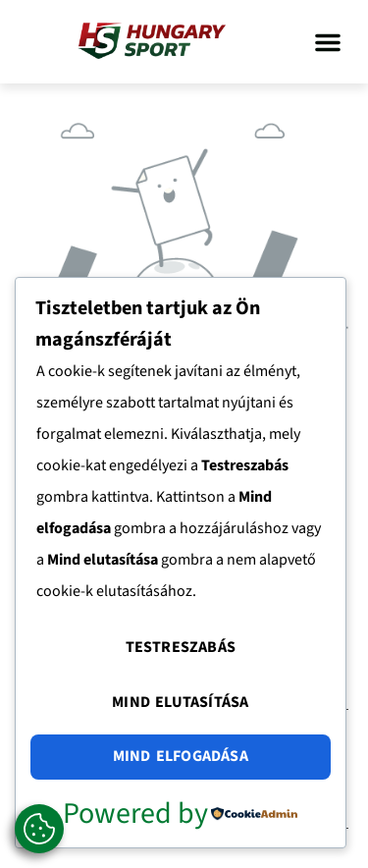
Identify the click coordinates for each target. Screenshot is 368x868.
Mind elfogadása (181, 756)
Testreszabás (181, 647)
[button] (328, 42)
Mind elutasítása (180, 702)
